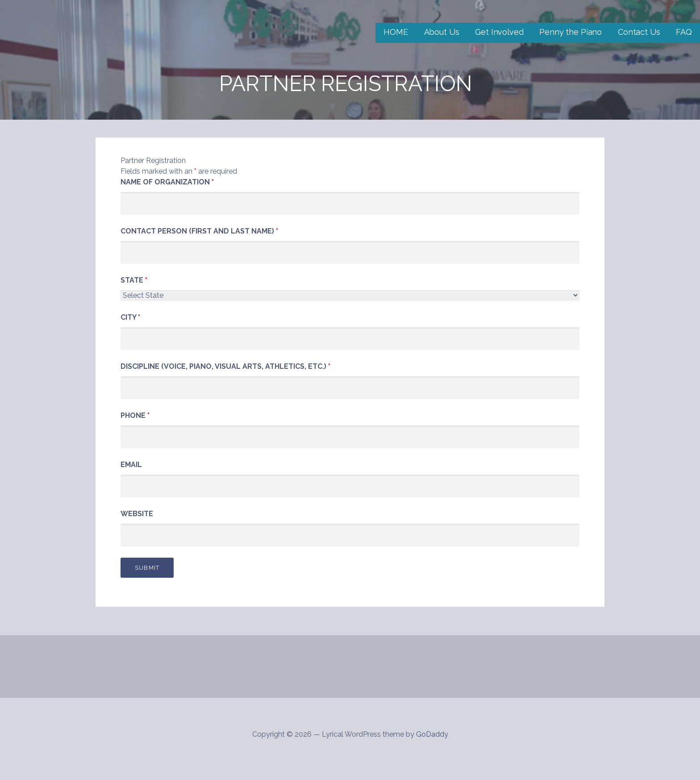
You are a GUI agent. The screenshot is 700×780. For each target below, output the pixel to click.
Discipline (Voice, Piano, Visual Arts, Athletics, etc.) (225, 366)
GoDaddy (432, 734)
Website (137, 514)
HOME (396, 32)
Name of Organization (167, 182)
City (130, 317)
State (134, 280)
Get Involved (499, 32)
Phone (135, 415)
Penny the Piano (571, 32)
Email (131, 465)
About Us (442, 32)
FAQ (684, 32)
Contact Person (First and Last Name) (199, 231)
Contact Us (639, 32)
